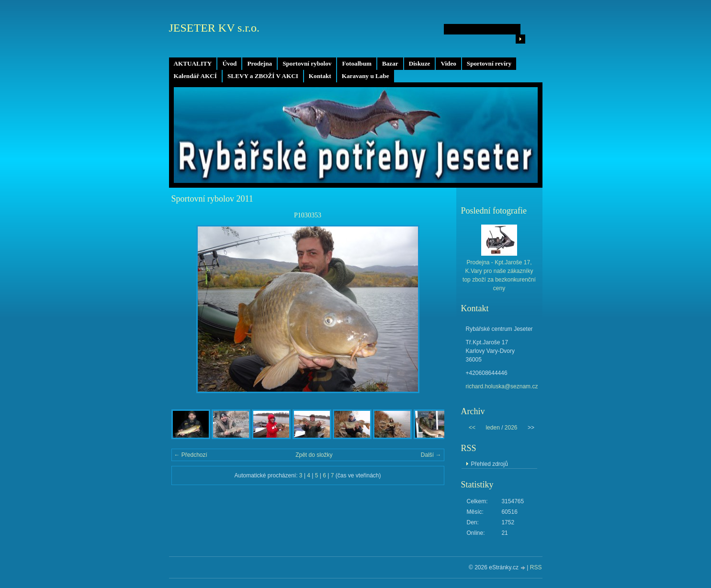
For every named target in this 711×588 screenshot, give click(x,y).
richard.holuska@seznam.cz (502, 386)
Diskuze (420, 63)
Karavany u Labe (366, 76)
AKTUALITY (193, 63)
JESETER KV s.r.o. (214, 28)
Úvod (229, 63)
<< (472, 428)
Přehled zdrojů (490, 464)
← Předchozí (191, 455)
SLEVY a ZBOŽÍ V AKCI (263, 76)
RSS (536, 567)
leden (492, 428)
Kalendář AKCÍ (196, 76)
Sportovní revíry (489, 63)
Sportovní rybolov (307, 63)
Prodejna (260, 63)
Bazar (390, 63)
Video (448, 63)
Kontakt (320, 76)
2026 (511, 428)
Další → (431, 455)
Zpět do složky (314, 455)
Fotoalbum (357, 63)
